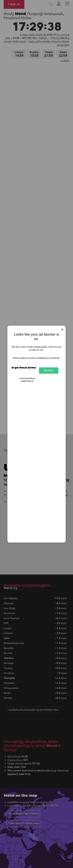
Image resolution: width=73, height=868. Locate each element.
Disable (49, 370)
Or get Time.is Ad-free (24, 368)
